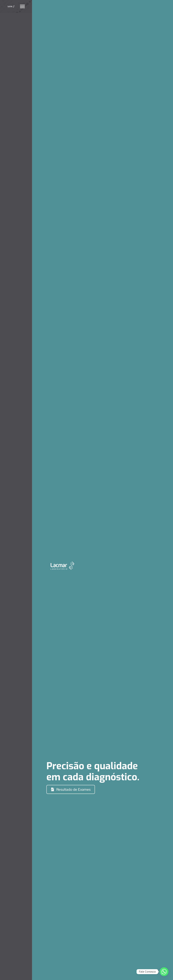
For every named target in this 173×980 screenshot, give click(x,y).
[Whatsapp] (164, 972)
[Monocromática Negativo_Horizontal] (11, 6)
